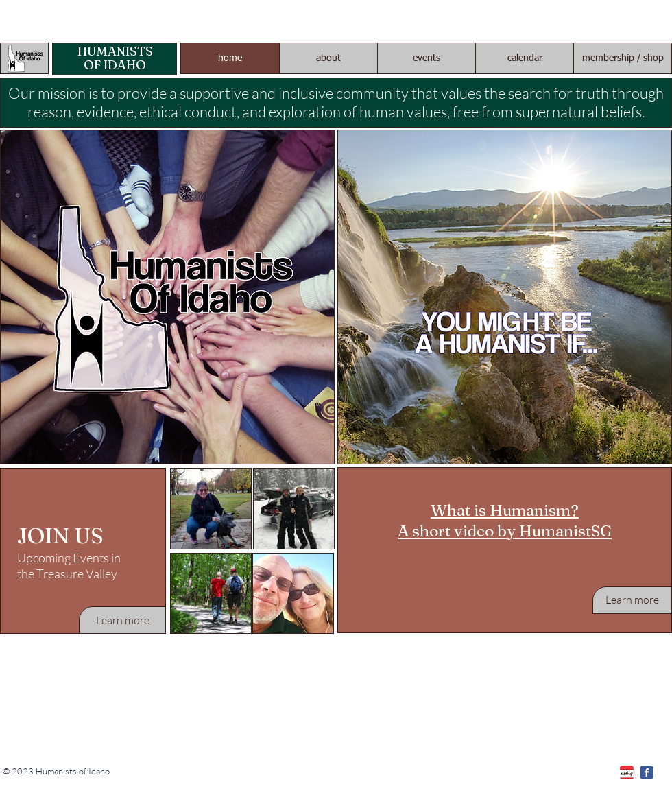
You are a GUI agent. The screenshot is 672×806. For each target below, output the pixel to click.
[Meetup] (627, 772)
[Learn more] (122, 620)
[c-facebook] (647, 772)
